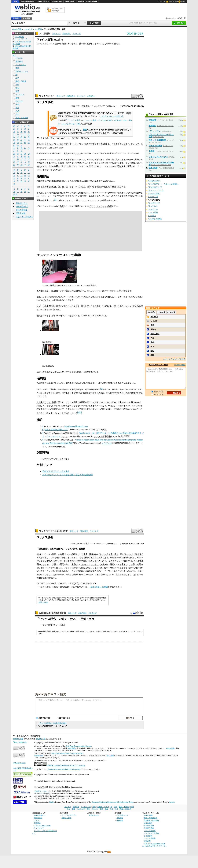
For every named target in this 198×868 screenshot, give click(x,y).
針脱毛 (40, 402)
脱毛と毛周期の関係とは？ (56, 430)
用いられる (135, 561)
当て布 (124, 568)
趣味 (17, 98)
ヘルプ (184, 2)
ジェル (78, 153)
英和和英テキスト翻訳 (50, 694)
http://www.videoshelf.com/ (76, 426)
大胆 (152, 338)
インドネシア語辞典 (151, 833)
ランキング (77, 34)
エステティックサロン (46, 160)
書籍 (94, 120)
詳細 (39, 554)
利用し (46, 558)
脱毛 (116, 44)
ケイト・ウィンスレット (132, 406)
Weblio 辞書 (174, 2)
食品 (17, 108)
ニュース (87, 120)
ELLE (65, 436)
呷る (152, 347)
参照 (62, 554)
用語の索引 (67, 34)
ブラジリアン (154, 131)
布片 (70, 44)
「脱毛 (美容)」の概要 (98, 587)
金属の (74, 564)
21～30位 (171, 312)
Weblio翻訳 (148, 823)
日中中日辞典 (57, 2)
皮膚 (66, 144)
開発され (93, 554)
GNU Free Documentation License (78, 746)
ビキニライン (75, 187)
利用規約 (37, 823)
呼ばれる (60, 571)
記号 (15, 194)
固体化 (88, 571)
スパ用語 (38, 29)
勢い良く (83, 44)
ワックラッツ (154, 203)
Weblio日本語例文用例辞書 (53, 613)
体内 (75, 574)
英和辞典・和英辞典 (151, 820)
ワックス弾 (153, 197)
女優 (120, 406)
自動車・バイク (22, 71)
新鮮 (152, 325)
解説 (83, 549)
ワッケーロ (153, 209)
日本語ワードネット (42, 791)
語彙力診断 (21, 213)
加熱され (104, 564)
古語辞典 (81, 2)
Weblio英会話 (22, 207)
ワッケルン (153, 206)
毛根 (41, 148)
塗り (116, 554)
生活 (17, 91)
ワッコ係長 (153, 212)
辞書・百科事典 (22, 118)
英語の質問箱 (22, 210)
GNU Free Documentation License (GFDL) (67, 753)
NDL (125, 120)
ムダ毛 (101, 44)
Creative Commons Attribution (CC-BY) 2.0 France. (66, 765)
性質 (39, 558)
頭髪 (39, 181)
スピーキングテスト (24, 217)
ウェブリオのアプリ (69, 815)
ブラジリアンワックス (158, 157)
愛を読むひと (45, 409)
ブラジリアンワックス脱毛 (100, 206)
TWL (79, 124)
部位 (83, 568)
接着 (93, 144)
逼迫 (152, 351)
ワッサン (152, 216)
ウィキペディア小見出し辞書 (53, 531)
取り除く (110, 44)
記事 (54, 549)
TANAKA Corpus (19, 763)
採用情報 (120, 820)
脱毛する (77, 568)
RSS (109, 852)
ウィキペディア (47, 96)
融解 (41, 163)
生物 (17, 104)
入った (84, 564)
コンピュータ (21, 65)
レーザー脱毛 (50, 402)
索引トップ (57, 34)
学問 (17, 85)
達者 (152, 342)
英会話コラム (22, 203)
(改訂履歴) (72, 748)
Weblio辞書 (170, 748)
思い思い (154, 317)
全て (14, 55)
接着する (139, 554)
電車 (17, 68)
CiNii (109, 120)
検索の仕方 (38, 818)
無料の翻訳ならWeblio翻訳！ (57, 10)
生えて (107, 574)
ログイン (161, 1)
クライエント (110, 291)
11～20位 (161, 312)
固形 (62, 564)
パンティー (47, 300)
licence (172, 802)
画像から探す (66, 818)
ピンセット (128, 306)
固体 (120, 166)
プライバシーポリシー (42, 825)
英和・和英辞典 (43, 2)
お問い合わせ (43, 602)
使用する (123, 564)
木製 (139, 564)
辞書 (15, 2)
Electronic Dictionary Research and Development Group (112, 802)
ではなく (127, 574)
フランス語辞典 (150, 831)
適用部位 (152, 126)
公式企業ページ (122, 815)
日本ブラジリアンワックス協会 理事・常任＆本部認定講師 (68, 475)
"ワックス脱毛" (75, 120)
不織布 (111, 568)
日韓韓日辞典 (70, 2)
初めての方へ (170, 18)
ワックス (50, 44)
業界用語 (19, 61)
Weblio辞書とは (40, 815)
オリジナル (107, 443)
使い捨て (41, 568)
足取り (153, 329)
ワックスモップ (155, 187)
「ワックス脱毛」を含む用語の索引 (52, 723)
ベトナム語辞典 (150, 838)
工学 (17, 78)
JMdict (51, 802)
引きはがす (61, 558)
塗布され (71, 561)
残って (82, 574)
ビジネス (19, 58)
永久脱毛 (120, 574)
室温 (66, 153)
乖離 (152, 355)
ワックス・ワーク (156, 190)
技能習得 (152, 120)
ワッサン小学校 (155, 219)
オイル (94, 316)
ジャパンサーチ (68, 124)
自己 (122, 558)
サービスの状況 (155, 146)
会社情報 (120, 818)
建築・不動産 (21, 81)
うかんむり (155, 334)
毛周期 (152, 151)
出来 (58, 574)
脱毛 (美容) (44, 549)
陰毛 (62, 206)
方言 (17, 114)
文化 (17, 88)
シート (63, 561)
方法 (100, 558)
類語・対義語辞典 (28, 2)
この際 (132, 564)
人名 (17, 111)
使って (59, 568)
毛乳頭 (69, 574)
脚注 (85, 130)
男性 (48, 181)
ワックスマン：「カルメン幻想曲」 (164, 184)
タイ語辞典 (148, 836)
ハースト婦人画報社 (103, 436)
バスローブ (80, 297)
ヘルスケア (28, 29)
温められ (41, 44)
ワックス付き (154, 193)
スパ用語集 (45, 34)
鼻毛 (39, 193)
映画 (116, 409)
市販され (87, 561)
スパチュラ (84, 163)
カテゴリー (91, 96)
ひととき (154, 321)
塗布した (60, 44)
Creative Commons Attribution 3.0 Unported (64, 769)
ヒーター (95, 564)
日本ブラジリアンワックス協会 (56, 459)
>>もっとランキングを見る (174, 359)
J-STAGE (117, 120)
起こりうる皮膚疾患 (157, 140)
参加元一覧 (182, 18)
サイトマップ (39, 828)
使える (40, 561)
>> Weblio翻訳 (180, 365)
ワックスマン (154, 181)
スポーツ (19, 101)
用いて (132, 568)
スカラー (102, 120)
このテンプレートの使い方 (112, 116)
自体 (81, 571)
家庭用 (113, 558)
